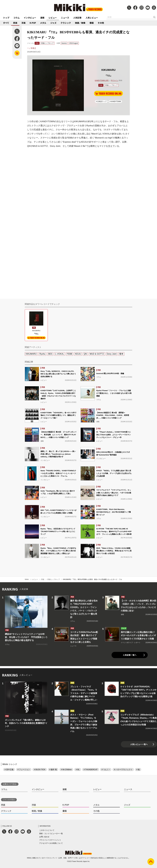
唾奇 (121, 354)
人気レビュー (92, 18)
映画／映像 (80, 23)
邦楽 (15, 23)
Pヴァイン (115, 80)
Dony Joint (112, 354)
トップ (6, 18)
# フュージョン (24, 770)
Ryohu (42, 354)
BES (50, 354)
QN (85, 354)
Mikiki (27, 579)
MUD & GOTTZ (97, 354)
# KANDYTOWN (115, 101)
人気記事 (77, 18)
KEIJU (78, 354)
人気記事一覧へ (130, 655)
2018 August (74, 43)
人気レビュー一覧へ (139, 744)
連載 (42, 18)
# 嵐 (138, 770)
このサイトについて (47, 830)
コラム (17, 18)
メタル (43, 23)
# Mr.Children (66, 770)
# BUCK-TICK (40, 770)
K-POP (33, 23)
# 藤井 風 (53, 770)
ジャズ (53, 23)
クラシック (66, 23)
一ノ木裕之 (32, 48)
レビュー (53, 18)
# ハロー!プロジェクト (123, 770)
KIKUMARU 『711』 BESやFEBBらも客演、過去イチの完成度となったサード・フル (93, 579)
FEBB (69, 354)
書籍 (92, 23)
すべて (6, 23)
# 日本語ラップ (101, 101)
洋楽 (23, 23)
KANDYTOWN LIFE (102, 80)
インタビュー (30, 18)
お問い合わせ (44, 837)
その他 (101, 23)
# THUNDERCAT (91, 770)
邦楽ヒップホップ (47, 43)
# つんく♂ (106, 770)
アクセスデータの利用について (51, 843)
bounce (64, 43)
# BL (78, 770)
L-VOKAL (60, 354)
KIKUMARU (31, 354)
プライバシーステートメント (50, 840)
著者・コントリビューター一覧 (51, 834)
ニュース (65, 18)
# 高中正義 (9, 770)
